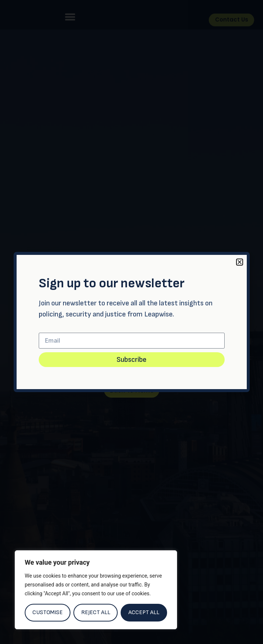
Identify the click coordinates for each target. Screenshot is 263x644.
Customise (48, 612)
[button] (240, 262)
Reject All (96, 612)
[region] (96, 590)
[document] (131, 322)
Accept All (144, 612)
